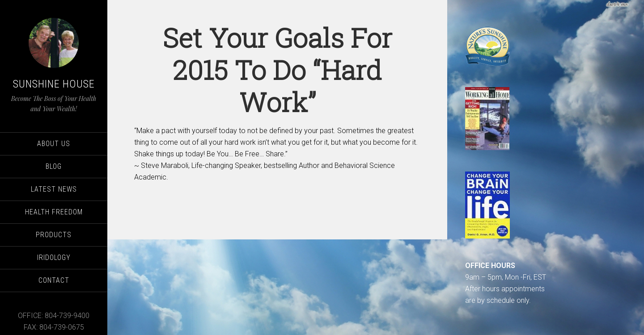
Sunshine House (54, 84)
